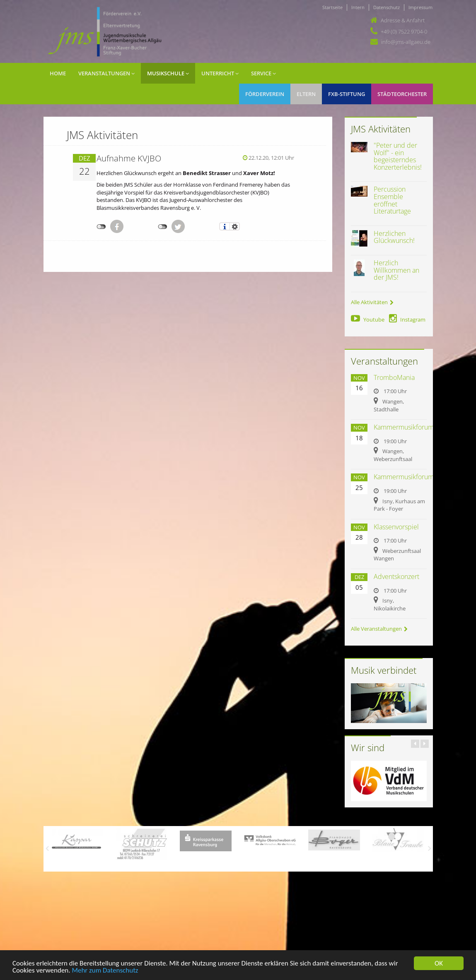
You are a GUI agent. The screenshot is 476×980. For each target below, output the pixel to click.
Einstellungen (235, 226)
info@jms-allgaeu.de (406, 42)
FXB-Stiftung (347, 94)
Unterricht (220, 73)
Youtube (368, 319)
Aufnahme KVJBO (129, 158)
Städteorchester (402, 94)
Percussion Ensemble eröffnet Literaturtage (392, 200)
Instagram (407, 319)
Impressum (420, 7)
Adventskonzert (396, 576)
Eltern (306, 94)
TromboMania (394, 377)
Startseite (332, 7)
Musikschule (168, 73)
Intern (358, 7)
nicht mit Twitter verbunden (163, 227)
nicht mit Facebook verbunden (101, 227)
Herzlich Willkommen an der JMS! (396, 270)
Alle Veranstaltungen (379, 629)
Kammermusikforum (404, 427)
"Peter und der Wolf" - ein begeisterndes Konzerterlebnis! (398, 156)
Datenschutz (387, 7)
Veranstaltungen (106, 73)
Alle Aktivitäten (372, 302)
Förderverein (265, 94)
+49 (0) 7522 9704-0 (404, 31)
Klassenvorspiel (396, 527)
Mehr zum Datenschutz (105, 971)
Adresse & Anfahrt (403, 20)
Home (58, 73)
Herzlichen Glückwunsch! (394, 237)
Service (263, 73)
